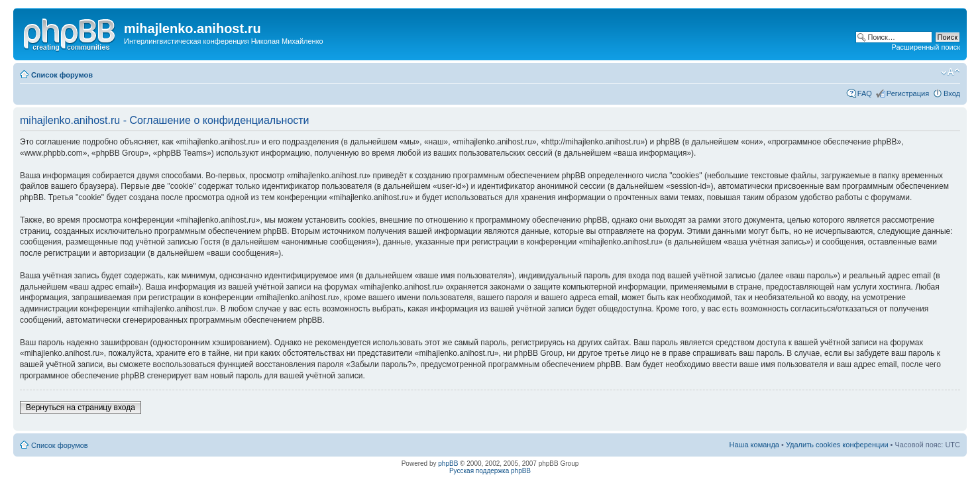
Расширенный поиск (926, 47)
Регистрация (908, 93)
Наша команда (754, 445)
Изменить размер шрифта (951, 72)
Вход (952, 93)
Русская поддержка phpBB (490, 471)
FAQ (865, 93)
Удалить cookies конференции (837, 445)
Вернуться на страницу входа (81, 408)
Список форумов (62, 75)
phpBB (448, 464)
